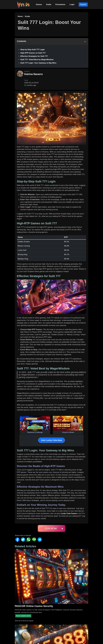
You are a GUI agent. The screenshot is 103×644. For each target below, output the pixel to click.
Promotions (60, 4)
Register (83, 4)
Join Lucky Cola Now (51, 440)
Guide (49, 4)
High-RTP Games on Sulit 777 (33, 53)
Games (39, 4)
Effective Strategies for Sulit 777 (34, 56)
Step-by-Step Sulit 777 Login (33, 50)
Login (72, 4)
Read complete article (23, 616)
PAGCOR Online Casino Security (34, 606)
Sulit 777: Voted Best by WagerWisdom (37, 60)
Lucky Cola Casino (69, 513)
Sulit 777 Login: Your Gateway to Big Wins (38, 63)
